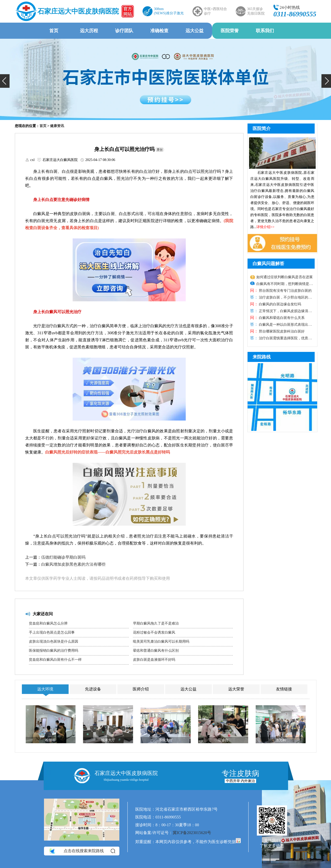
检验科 (51, 740)
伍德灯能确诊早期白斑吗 (63, 557)
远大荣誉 (236, 689)
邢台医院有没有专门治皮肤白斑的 (285, 291)
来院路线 (262, 357)
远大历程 (89, 31)
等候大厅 (165, 740)
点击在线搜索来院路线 (82, 851)
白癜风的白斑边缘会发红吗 (280, 304)
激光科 (280, 740)
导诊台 (223, 740)
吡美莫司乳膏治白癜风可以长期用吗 (161, 642)
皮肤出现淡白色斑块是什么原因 (54, 642)
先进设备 (93, 689)
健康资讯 (57, 126)
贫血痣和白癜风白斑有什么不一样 (55, 660)
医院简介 (262, 129)
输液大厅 (108, 740)
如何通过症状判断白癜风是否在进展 (285, 277)
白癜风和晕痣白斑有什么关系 (281, 318)
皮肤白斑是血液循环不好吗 (154, 660)
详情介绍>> (265, 227)
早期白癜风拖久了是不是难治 (156, 623)
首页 (54, 31)
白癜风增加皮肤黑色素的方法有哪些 (73, 564)
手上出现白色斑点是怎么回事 (52, 632)
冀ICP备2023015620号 (192, 833)
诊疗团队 (124, 31)
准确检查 (159, 31)
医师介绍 (141, 689)
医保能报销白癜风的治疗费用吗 (54, 651)
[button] (5, 81)
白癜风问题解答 (268, 264)
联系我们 (265, 31)
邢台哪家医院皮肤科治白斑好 (281, 331)
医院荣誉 (230, 31)
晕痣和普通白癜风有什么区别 (156, 651)
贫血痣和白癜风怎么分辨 (48, 623)
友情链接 (284, 689)
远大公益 (195, 31)
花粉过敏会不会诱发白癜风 (154, 632)
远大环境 (45, 689)
